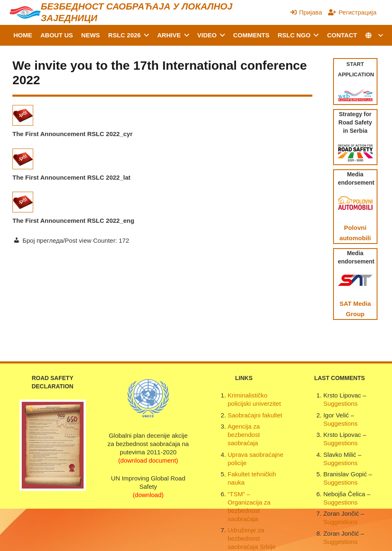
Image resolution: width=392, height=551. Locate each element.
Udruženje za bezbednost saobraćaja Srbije (252, 538)
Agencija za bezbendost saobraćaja (244, 435)
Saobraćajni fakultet (255, 415)
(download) (148, 495)
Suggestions (340, 403)
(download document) (148, 460)
